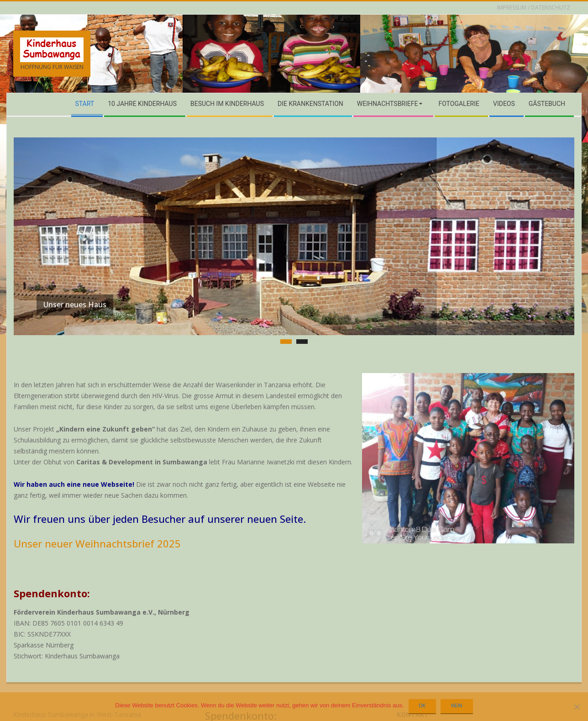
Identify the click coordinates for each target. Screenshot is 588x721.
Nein (457, 706)
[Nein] (577, 707)
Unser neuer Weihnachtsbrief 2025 (97, 515)
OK (423, 706)
